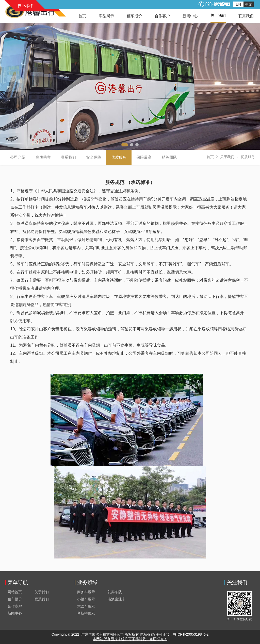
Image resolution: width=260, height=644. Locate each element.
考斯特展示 (86, 613)
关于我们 (227, 157)
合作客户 (15, 606)
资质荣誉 (43, 157)
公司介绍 (18, 157)
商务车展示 (86, 592)
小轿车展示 (86, 599)
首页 (210, 157)
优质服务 (248, 157)
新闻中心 (15, 613)
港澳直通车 (117, 599)
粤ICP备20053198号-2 (191, 634)
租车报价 (15, 599)
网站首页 (15, 592)
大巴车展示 (86, 606)
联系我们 (68, 157)
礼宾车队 (115, 592)
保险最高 (144, 157)
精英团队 (169, 157)
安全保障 (94, 157)
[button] (125, 145)
